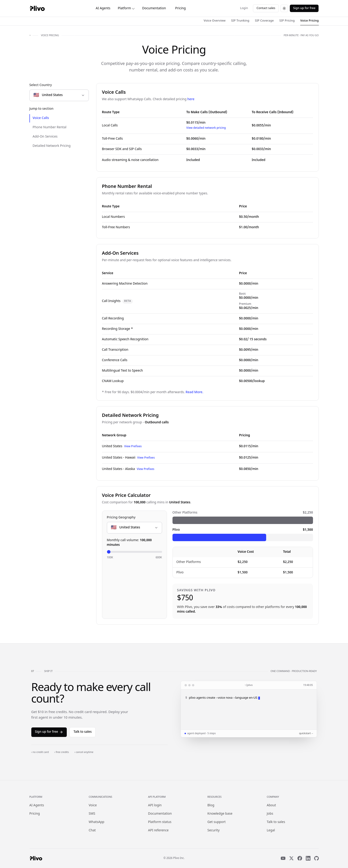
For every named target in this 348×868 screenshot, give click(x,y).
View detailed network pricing (206, 128)
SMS (92, 814)
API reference (158, 831)
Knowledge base (220, 814)
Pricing (180, 8)
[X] (291, 858)
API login (155, 805)
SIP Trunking (240, 21)
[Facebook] (300, 858)
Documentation (154, 8)
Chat (92, 831)
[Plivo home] (37, 8)
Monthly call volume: (129, 543)
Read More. (195, 392)
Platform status (160, 822)
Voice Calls (41, 118)
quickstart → (306, 733)
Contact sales (266, 8)
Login (244, 8)
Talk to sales (83, 732)
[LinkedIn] (308, 858)
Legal (271, 831)
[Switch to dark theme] (284, 8)
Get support (217, 822)
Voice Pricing (309, 21)
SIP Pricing (287, 21)
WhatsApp (97, 822)
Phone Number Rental (50, 127)
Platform (126, 8)
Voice (93, 805)
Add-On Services (45, 137)
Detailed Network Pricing (52, 146)
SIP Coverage (264, 21)
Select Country (41, 85)
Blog (211, 805)
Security (214, 831)
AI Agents (103, 8)
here (191, 99)
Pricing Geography (121, 518)
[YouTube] (283, 858)
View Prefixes (133, 447)
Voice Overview (215, 21)
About (271, 805)
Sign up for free (304, 8)
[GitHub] (316, 858)
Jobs (270, 814)
